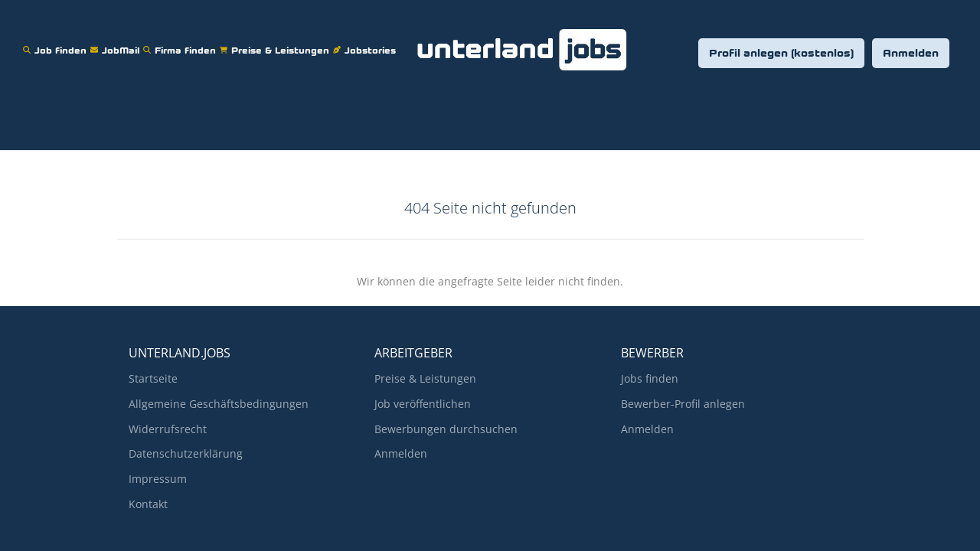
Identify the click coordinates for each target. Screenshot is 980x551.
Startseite (153, 378)
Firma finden (181, 41)
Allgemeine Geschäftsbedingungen (219, 404)
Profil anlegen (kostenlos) (781, 54)
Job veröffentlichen (423, 404)
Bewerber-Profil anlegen (683, 404)
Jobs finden (650, 378)
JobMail (117, 41)
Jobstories (366, 41)
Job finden (57, 41)
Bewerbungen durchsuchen (446, 429)
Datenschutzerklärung (186, 453)
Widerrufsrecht (168, 429)
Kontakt (148, 504)
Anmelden (911, 54)
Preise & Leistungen (276, 41)
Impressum (158, 479)
